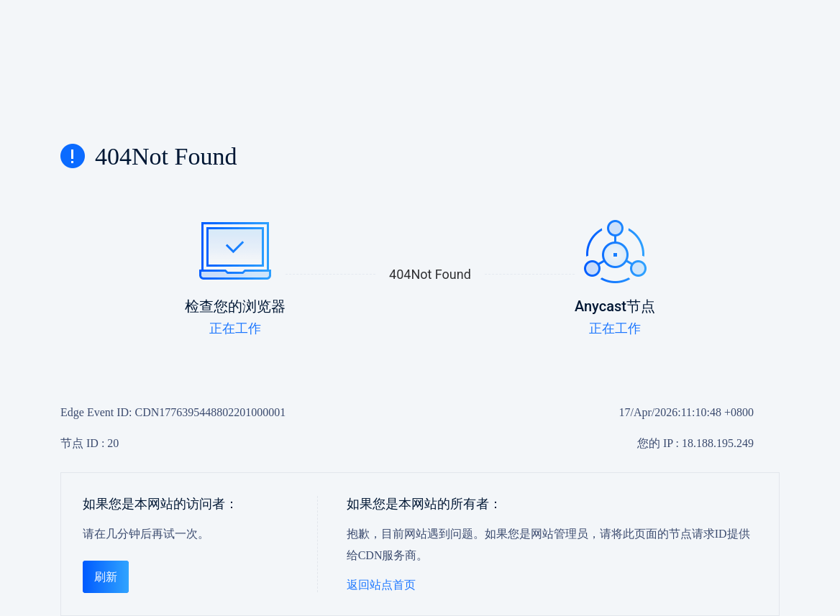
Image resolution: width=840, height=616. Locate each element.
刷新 (106, 577)
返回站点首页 (381, 585)
